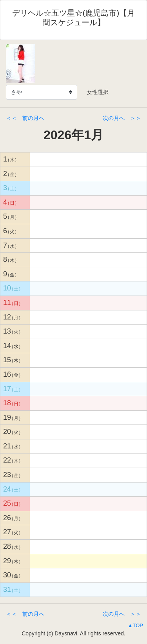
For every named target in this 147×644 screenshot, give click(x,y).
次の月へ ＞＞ (122, 118)
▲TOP (135, 625)
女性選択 (95, 92)
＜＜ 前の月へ (25, 118)
